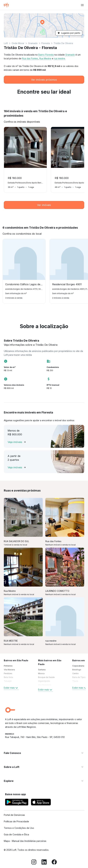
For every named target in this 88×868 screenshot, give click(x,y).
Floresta (46, 43)
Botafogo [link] (77, 670)
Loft (6, 43)
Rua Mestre (45, 58)
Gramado (33, 43)
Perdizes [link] (8, 673)
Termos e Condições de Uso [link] (19, 828)
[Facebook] (54, 862)
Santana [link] (42, 670)
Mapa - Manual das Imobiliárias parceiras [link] (25, 841)
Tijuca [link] (75, 681)
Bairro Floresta (46, 55)
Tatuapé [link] (8, 681)
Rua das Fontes (30, 58)
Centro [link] (75, 673)
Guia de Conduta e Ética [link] (16, 834)
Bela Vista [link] (8, 677)
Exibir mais (11, 688)
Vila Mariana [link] (9, 670)
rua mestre (59, 58)
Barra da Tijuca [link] (79, 677)
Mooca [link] (41, 673)
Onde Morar (18, 43)
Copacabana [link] (78, 666)
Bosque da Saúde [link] (46, 677)
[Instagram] (34, 862)
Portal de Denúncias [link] (14, 815)
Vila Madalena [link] (45, 685)
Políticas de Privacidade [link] (16, 821)
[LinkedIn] (44, 862)
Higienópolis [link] (44, 681)
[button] (44, 25)
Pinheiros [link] (8, 666)
